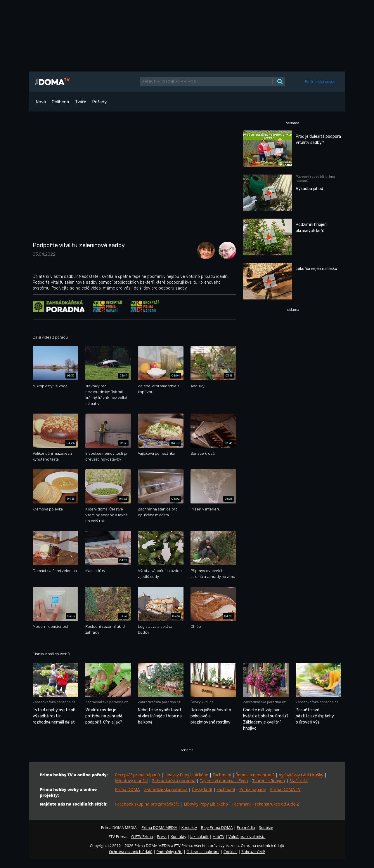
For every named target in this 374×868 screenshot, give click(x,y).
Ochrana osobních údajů (131, 852)
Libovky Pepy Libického (186, 775)
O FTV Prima (142, 836)
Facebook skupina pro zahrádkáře (147, 804)
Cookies (230, 852)
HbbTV (219, 836)
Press (162, 836)
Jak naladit (199, 836)
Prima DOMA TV (285, 789)
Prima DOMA (128, 789)
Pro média (246, 827)
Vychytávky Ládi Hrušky (301, 775)
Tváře (80, 102)
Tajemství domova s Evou (224, 781)
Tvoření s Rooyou (269, 781)
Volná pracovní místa (247, 836)
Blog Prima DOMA (217, 827)
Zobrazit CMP (253, 852)
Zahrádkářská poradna (174, 781)
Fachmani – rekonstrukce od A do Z (266, 804)
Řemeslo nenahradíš (255, 775)
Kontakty (189, 827)
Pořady (99, 102)
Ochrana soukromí (203, 852)
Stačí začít (299, 781)
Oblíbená (60, 102)
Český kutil (202, 789)
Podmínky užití (169, 852)
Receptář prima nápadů (138, 775)
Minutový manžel (131, 781)
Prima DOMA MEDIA (159, 827)
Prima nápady (252, 789)
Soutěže (266, 827)
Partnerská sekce (320, 82)
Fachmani (222, 775)
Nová (41, 102)
